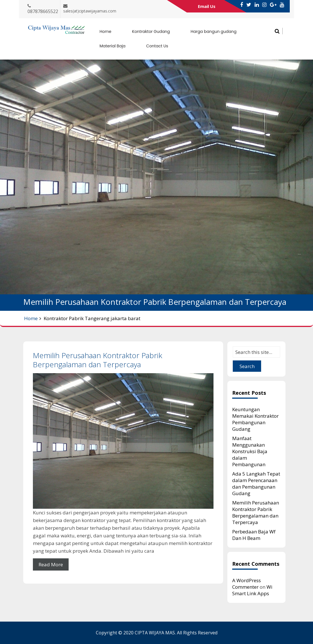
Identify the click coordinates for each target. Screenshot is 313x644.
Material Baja (113, 46)
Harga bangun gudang (213, 31)
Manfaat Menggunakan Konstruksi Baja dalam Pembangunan (250, 451)
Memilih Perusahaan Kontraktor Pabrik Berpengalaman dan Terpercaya (98, 360)
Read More (51, 564)
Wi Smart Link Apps (252, 590)
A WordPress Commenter (247, 584)
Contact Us (157, 46)
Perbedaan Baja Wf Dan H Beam (254, 535)
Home (105, 31)
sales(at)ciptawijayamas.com (90, 11)
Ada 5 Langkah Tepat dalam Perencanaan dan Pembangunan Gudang (256, 483)
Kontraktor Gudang (151, 31)
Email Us (207, 6)
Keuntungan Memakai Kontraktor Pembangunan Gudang (255, 419)
